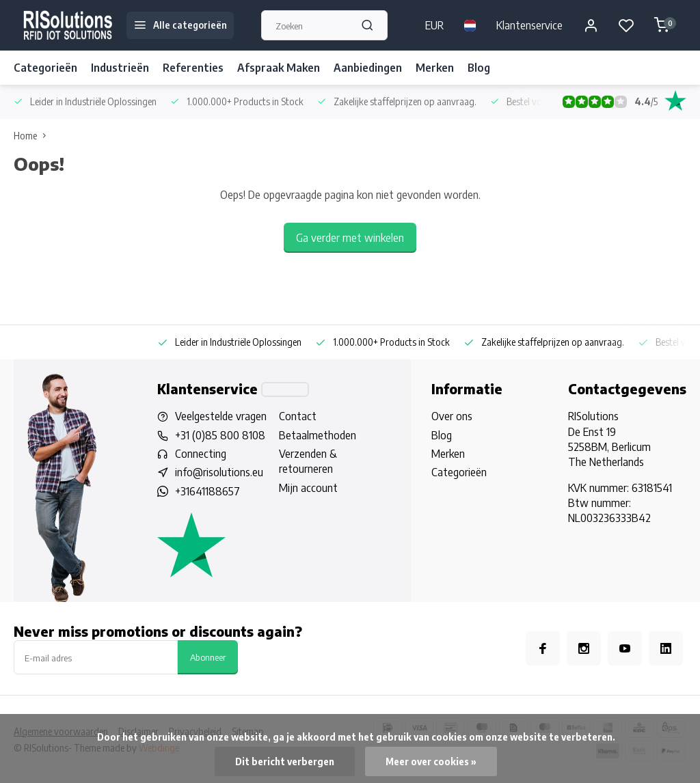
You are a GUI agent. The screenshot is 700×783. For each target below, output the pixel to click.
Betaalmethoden (318, 435)
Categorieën (45, 68)
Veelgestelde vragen (221, 416)
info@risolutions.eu (219, 472)
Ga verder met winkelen (350, 238)
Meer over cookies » (431, 761)
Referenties (193, 68)
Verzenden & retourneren (308, 461)
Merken (435, 68)
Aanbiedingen (368, 68)
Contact (298, 416)
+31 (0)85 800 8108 (220, 435)
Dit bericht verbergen (285, 761)
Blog (479, 68)
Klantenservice (529, 25)
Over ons (452, 416)
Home (33, 136)
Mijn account (308, 488)
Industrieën (120, 68)
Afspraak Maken (279, 68)
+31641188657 (207, 491)
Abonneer (208, 657)
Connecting (201, 454)
